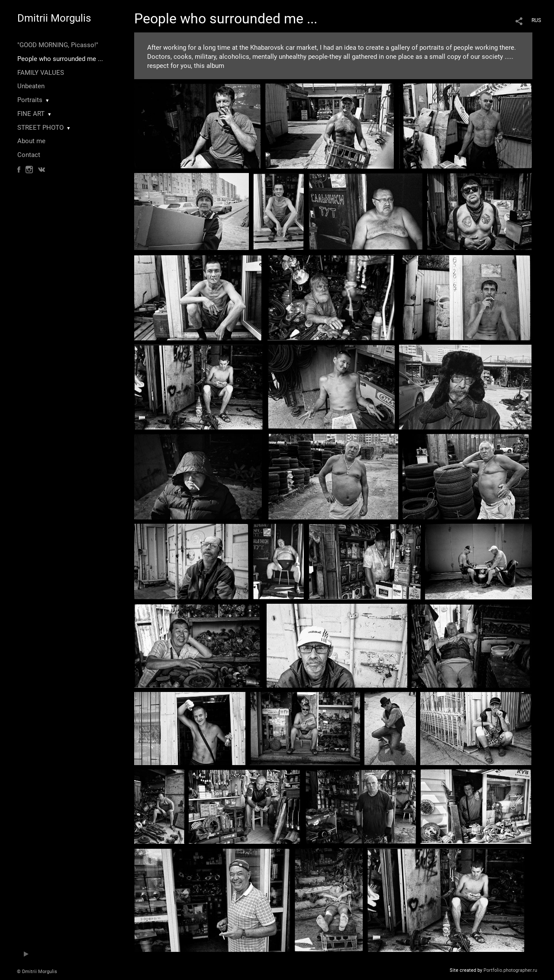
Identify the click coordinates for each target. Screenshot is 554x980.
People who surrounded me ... (60, 59)
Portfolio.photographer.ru (510, 970)
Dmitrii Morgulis (54, 18)
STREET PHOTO (40, 128)
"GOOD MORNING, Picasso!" (58, 45)
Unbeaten (31, 86)
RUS (536, 20)
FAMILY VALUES (41, 73)
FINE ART (31, 114)
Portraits (30, 100)
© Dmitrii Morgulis (37, 972)
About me (31, 141)
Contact (29, 155)
